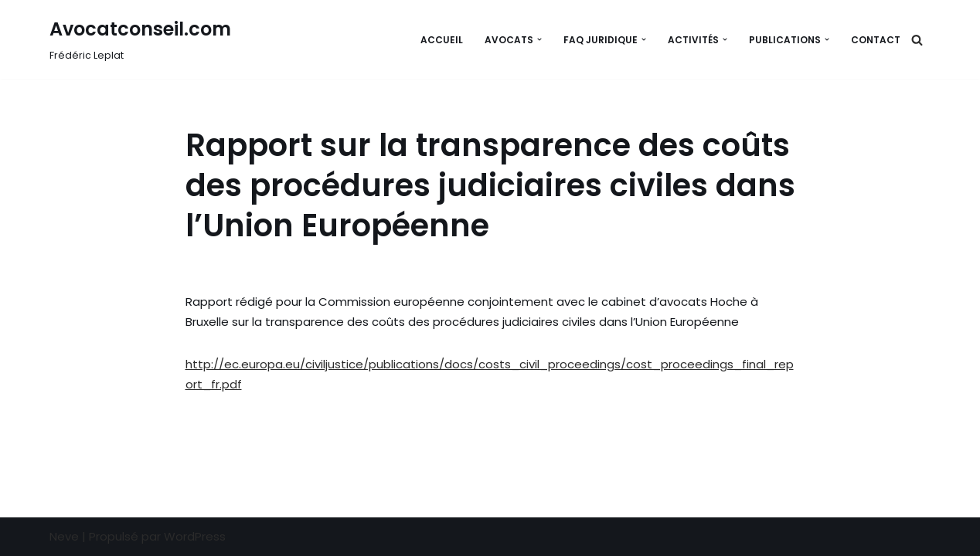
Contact (876, 40)
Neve (64, 536)
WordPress (195, 536)
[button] (539, 39)
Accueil (442, 40)
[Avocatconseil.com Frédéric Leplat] (140, 39)
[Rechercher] (917, 40)
